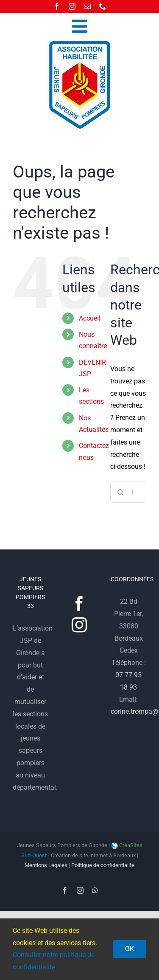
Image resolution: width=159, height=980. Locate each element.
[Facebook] (79, 604)
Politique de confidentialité (103, 865)
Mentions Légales (46, 865)
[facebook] (57, 6)
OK (130, 949)
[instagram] (72, 6)
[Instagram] (79, 625)
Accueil (90, 318)
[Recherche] (121, 492)
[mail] (87, 6)
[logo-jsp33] (80, 43)
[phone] (103, 6)
